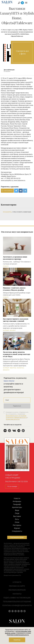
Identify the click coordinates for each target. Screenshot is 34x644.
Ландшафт (17, 504)
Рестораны (17, 525)
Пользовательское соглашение (17, 602)
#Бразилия (6, 370)
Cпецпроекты (17, 531)
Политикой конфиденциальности (16, 418)
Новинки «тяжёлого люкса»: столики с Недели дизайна (14, 289)
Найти (23, 3)
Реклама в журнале (17, 590)
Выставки (17, 516)
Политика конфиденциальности (17, 605)
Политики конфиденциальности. (18, 635)
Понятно (17, 640)
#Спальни (13, 330)
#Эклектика (20, 368)
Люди (17, 513)
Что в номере (12, 486)
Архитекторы (17, 507)
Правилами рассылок (13, 419)
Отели (17, 522)
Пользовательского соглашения (16, 416)
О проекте (17, 582)
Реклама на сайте (17, 586)
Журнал (17, 528)
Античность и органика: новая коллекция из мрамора (15, 258)
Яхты (17, 519)
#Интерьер (6, 330)
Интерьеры (17, 501)
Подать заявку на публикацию (17, 598)
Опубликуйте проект (17, 537)
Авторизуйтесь (7, 212)
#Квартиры (13, 368)
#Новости (6, 266)
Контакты (17, 594)
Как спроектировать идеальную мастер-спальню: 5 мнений (16, 320)
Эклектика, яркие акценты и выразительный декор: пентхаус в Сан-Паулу (17, 354)
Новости (17, 498)
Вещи (17, 510)
